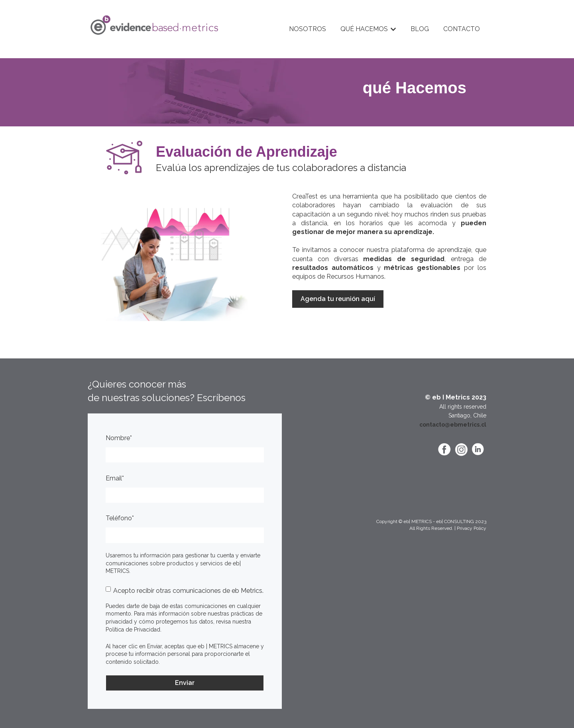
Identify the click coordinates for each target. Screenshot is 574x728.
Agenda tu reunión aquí (338, 299)
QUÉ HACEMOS (364, 29)
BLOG (420, 29)
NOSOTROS (308, 29)
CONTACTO (462, 29)
